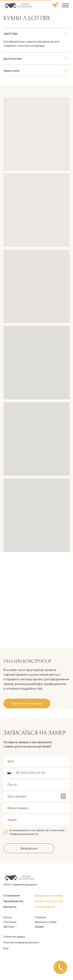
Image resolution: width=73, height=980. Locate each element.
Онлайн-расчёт (45, 907)
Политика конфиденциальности (21, 942)
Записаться (29, 848)
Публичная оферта (14, 937)
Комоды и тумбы (46, 922)
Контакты (10, 907)
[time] (37, 808)
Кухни (7, 917)
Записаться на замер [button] (49, 895)
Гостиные (10, 922)
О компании (12, 895)
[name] (37, 761)
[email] (37, 785)
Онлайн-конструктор (49, 901)
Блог (6, 948)
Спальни (40, 917)
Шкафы (39, 926)
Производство (13, 901)
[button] (60, 967)
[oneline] (37, 820)
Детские (9, 926)
